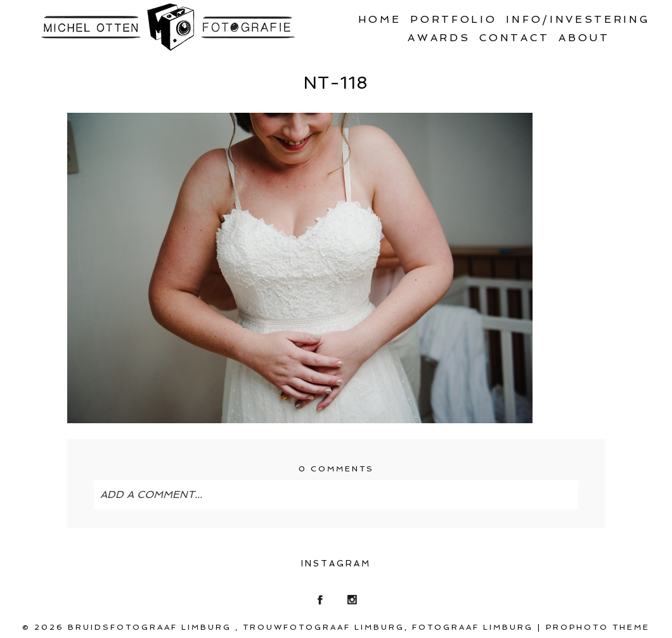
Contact (514, 38)
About (584, 38)
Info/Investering (578, 19)
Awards (439, 38)
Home (380, 19)
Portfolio (453, 19)
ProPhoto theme (598, 627)
